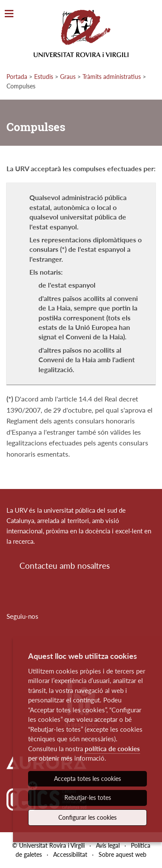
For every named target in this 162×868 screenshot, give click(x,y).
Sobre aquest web (122, 854)
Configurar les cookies (87, 817)
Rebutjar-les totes (88, 797)
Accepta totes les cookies (87, 779)
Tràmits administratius (112, 77)
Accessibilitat (70, 854)
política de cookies (112, 749)
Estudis (44, 77)
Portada (17, 77)
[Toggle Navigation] (9, 14)
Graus (68, 77)
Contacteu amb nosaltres (65, 566)
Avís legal (108, 845)
